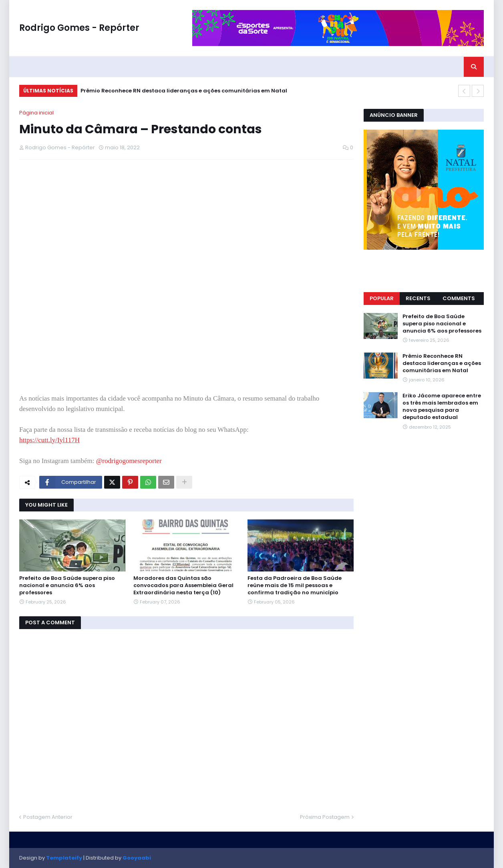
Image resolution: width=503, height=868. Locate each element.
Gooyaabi (137, 858)
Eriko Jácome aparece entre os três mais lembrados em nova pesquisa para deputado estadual (442, 407)
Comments (459, 298)
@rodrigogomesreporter (129, 461)
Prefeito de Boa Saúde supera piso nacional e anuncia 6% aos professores (67, 585)
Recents (418, 298)
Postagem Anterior (48, 817)
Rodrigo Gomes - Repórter (79, 28)
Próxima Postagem (325, 817)
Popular (382, 298)
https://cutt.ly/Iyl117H (49, 440)
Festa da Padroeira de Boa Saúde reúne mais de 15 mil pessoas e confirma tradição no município (295, 585)
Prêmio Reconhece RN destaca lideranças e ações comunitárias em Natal (184, 91)
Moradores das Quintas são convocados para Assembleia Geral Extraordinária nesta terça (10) (183, 585)
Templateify (64, 858)
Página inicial (36, 113)
